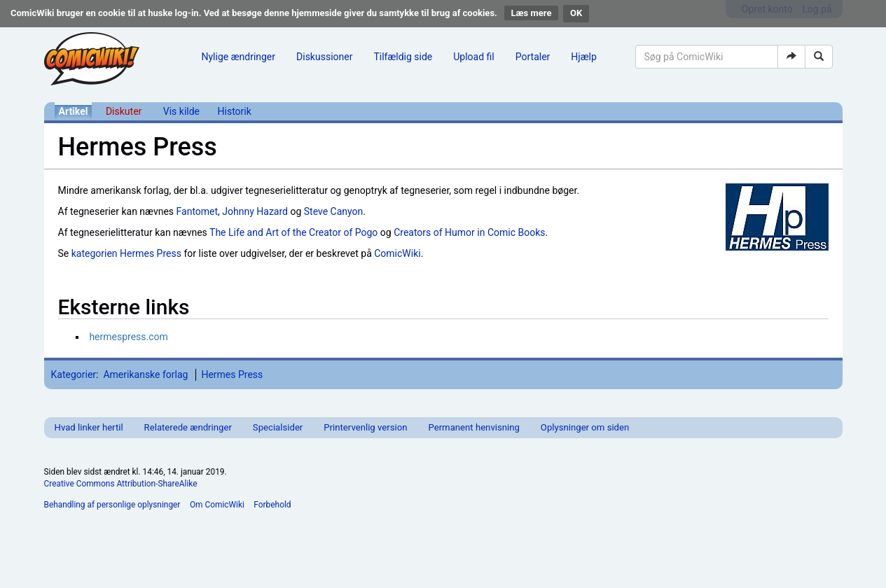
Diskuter (124, 111)
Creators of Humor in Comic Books (469, 232)
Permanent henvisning (473, 427)
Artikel (74, 111)
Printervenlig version (365, 427)
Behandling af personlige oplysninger (112, 505)
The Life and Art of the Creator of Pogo (293, 232)
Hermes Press (232, 374)
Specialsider (278, 427)
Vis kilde (181, 111)
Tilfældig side (403, 57)
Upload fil (473, 57)
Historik (235, 111)
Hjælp (583, 57)
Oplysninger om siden (585, 427)
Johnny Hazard (255, 211)
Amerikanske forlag (145, 374)
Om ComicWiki (217, 505)
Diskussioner (324, 57)
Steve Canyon (334, 211)
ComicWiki (397, 253)
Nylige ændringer (239, 57)
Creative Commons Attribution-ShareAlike (121, 484)
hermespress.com (128, 337)
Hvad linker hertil (89, 427)
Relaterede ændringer (188, 427)
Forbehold (272, 505)
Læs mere (532, 13)
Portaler (533, 57)
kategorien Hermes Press (126, 253)
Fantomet (198, 211)
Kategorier (74, 374)
